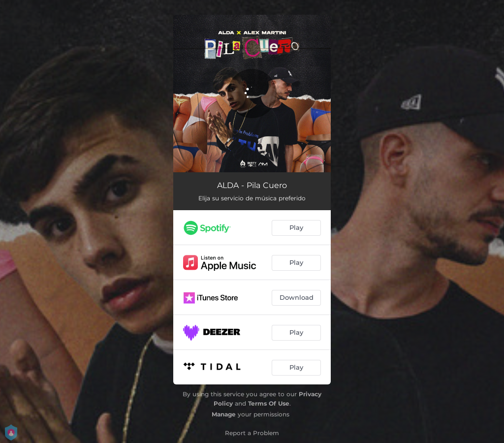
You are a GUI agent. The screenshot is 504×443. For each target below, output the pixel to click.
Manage (224, 414)
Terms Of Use (269, 403)
